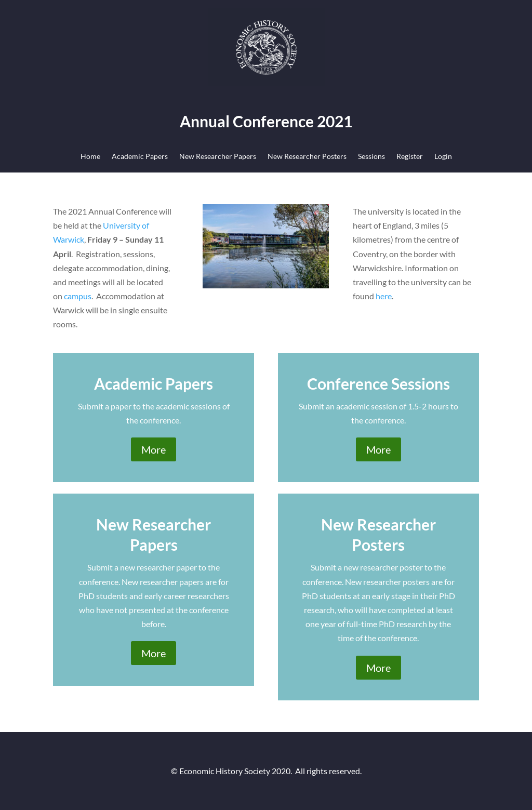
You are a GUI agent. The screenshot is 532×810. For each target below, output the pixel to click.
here (384, 296)
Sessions (371, 157)
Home (90, 157)
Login (443, 157)
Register (410, 157)
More (154, 449)
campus (78, 296)
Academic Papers (140, 157)
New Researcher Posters (307, 157)
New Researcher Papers (218, 157)
